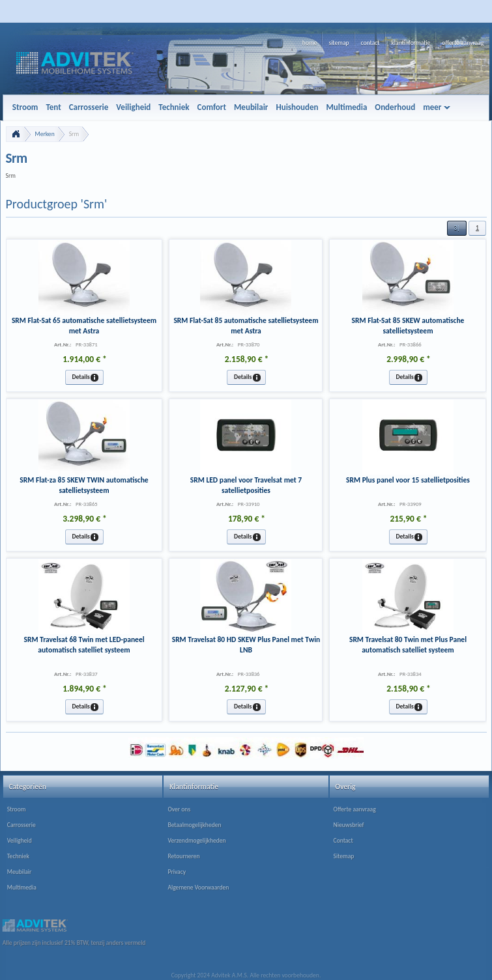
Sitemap (344, 856)
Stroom (17, 809)
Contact (343, 841)
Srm (74, 134)
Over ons (179, 809)
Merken (45, 134)
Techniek (18, 856)
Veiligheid (20, 841)
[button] (457, 228)
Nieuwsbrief (349, 825)
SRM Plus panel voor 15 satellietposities (408, 480)
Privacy (177, 872)
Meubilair (20, 872)
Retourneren (183, 856)
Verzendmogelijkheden (196, 841)
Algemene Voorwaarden (198, 888)
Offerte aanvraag (355, 809)
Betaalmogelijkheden (194, 825)
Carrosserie (22, 825)
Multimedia (22, 888)
